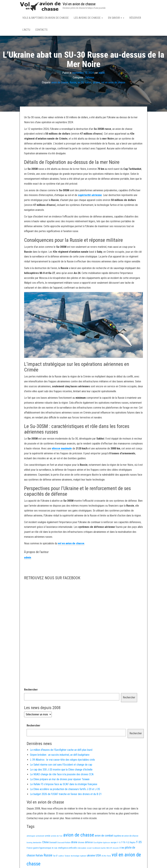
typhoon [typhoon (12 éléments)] (83, 857)
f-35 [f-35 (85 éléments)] (139, 843)
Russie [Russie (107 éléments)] (48, 856)
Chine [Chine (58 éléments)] (45, 843)
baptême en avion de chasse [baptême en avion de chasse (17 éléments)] (126, 836)
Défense (90, 78)
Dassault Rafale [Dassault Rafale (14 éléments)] (64, 843)
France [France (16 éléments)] (30, 849)
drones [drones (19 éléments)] (81, 843)
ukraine (96, 83)
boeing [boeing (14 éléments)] (30, 843)
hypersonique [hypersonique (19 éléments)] (45, 849)
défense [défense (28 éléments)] (89, 843)
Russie (73, 83)
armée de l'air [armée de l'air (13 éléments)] (57, 837)
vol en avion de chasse (113, 83)
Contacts (41, 30)
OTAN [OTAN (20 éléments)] (122, 849)
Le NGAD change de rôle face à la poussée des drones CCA (62, 775)
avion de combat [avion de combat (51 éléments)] (104, 836)
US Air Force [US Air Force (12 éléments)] (106, 857)
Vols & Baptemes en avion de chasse (45, 18)
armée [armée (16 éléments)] (48, 837)
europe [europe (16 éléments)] (114, 843)
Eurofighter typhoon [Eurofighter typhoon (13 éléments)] (102, 843)
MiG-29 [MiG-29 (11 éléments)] (109, 849)
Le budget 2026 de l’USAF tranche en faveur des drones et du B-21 (66, 795)
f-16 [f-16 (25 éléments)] (123, 843)
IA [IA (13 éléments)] (53, 849)
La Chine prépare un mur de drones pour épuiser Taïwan (60, 780)
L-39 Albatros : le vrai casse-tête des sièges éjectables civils (62, 760)
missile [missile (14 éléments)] (116, 849)
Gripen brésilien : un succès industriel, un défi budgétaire (60, 755)
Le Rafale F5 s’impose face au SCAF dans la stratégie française (64, 785)
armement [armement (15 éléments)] (40, 837)
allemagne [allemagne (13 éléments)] (31, 837)
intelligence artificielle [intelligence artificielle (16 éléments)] (67, 849)
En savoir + (116, 18)
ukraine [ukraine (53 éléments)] (91, 856)
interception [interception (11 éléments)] (82, 849)
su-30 (81, 83)
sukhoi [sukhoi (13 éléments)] (61, 856)
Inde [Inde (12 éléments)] (56, 849)
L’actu (26, 30)
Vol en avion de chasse (79, 4)
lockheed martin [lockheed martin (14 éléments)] (99, 849)
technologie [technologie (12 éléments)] (75, 857)
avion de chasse (60, 83)
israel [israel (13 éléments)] (89, 849)
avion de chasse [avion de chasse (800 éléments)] (79, 836)
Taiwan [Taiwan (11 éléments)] (67, 857)
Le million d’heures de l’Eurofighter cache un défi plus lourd (61, 751)
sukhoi (88, 83)
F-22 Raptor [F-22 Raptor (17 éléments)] (131, 843)
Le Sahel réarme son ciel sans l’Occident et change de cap (61, 765)
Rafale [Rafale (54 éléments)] (39, 856)
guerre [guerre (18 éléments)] (36, 849)
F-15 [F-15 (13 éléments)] (119, 843)
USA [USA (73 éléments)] (98, 856)
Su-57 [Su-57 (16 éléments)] (55, 856)
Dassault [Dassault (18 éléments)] (53, 843)
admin (102, 73)
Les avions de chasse (88, 18)
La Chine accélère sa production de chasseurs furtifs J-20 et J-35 (65, 790)
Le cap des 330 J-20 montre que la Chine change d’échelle (61, 770)
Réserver (135, 18)
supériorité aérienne (90, 196)
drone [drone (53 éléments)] (74, 843)
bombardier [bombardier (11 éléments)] (37, 843)
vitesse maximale (62, 449)
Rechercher (31, 690)
